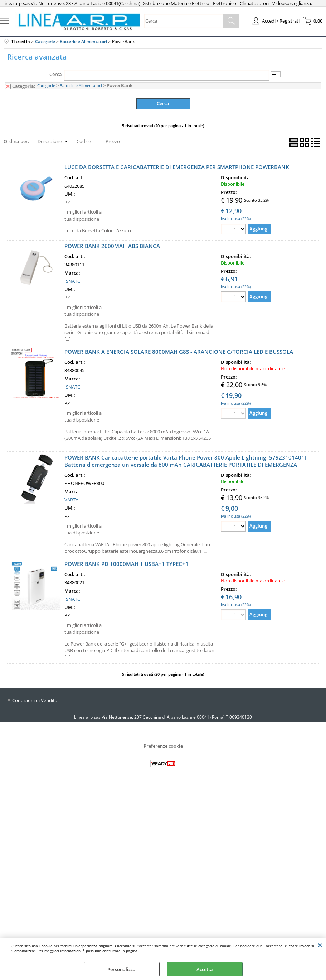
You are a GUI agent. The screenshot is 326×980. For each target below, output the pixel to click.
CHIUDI (320, 945)
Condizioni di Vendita (35, 700)
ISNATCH (74, 281)
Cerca (56, 74)
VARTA (71, 500)
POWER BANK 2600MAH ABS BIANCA (112, 246)
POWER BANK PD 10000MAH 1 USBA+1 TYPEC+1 (126, 564)
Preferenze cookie (163, 746)
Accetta (205, 969)
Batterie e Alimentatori (81, 85)
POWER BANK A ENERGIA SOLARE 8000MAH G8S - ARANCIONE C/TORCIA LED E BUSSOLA (179, 352)
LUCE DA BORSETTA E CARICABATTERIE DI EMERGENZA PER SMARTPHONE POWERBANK (177, 167)
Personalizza (121, 969)
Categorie (46, 85)
